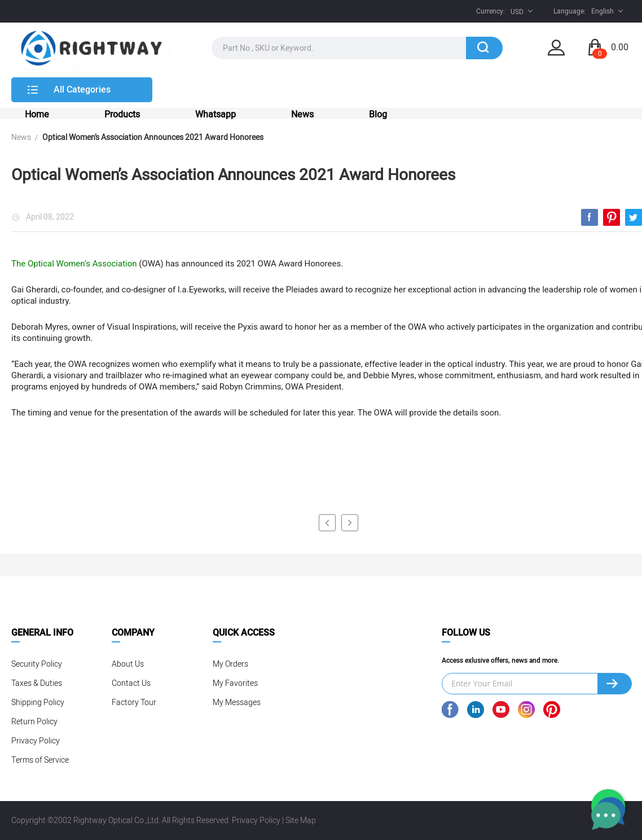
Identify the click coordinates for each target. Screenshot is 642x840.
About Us (128, 664)
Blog (378, 115)
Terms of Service (40, 760)
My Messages (237, 703)
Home (37, 115)
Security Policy (37, 664)
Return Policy (34, 722)
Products (122, 115)
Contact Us (131, 683)
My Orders (230, 664)
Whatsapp (216, 115)
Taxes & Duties (37, 683)
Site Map (301, 821)
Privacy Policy (36, 741)
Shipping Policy (38, 703)
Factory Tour (134, 703)
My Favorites (235, 683)
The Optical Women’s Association (74, 264)
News (302, 115)
